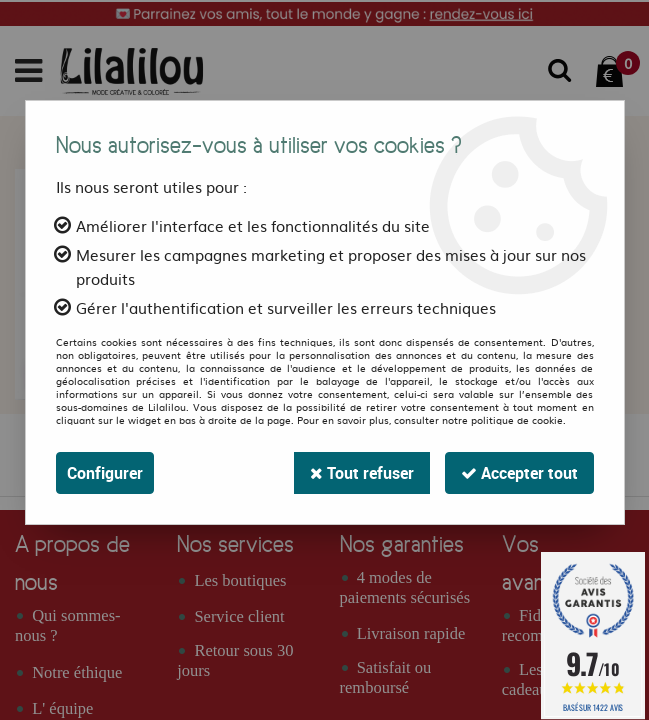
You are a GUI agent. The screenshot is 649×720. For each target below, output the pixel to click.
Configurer (105, 473)
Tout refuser (362, 473)
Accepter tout (519, 473)
